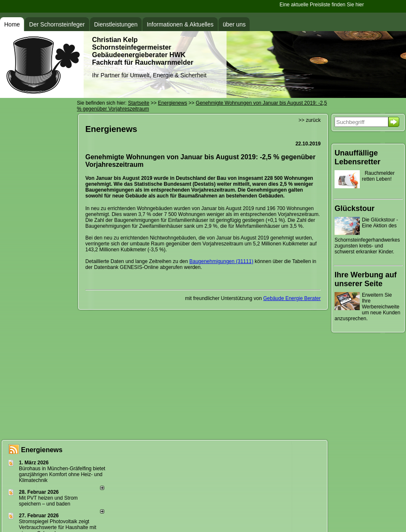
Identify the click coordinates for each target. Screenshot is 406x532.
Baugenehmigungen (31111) (221, 261)
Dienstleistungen (116, 24)
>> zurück (310, 120)
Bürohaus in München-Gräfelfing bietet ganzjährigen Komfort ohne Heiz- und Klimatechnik (62, 474)
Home (12, 24)
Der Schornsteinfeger (57, 24)
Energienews (42, 450)
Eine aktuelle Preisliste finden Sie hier (323, 5)
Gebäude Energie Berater (292, 298)
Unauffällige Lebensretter (357, 157)
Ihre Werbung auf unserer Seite (366, 279)
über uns (234, 24)
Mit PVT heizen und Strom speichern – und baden (48, 501)
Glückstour (355, 208)
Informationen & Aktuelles (180, 24)
